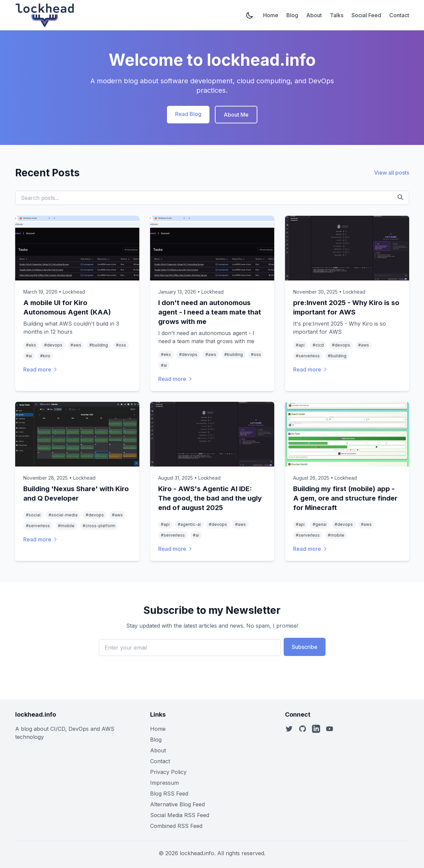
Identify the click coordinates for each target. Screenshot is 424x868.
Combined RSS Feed (176, 826)
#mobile (66, 526)
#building (99, 345)
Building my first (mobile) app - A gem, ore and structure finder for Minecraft (345, 498)
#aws (76, 345)
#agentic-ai (189, 524)
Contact (399, 15)
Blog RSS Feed (169, 794)
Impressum (164, 783)
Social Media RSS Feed (180, 815)
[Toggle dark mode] (250, 15)
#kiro (45, 356)
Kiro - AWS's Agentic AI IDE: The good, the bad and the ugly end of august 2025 (210, 498)
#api (300, 345)
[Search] (400, 197)
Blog (292, 15)
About (314, 15)
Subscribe (305, 647)
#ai (29, 356)
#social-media (63, 515)
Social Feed (366, 15)
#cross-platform (99, 526)
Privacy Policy (168, 772)
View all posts (392, 173)
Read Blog (188, 114)
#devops (53, 345)
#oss (121, 345)
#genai (320, 524)
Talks (337, 15)
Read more (41, 369)
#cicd (318, 345)
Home (271, 15)
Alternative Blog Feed (177, 804)
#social (33, 515)
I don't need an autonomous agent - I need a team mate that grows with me (210, 312)
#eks (31, 345)
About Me (236, 115)
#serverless (308, 356)
